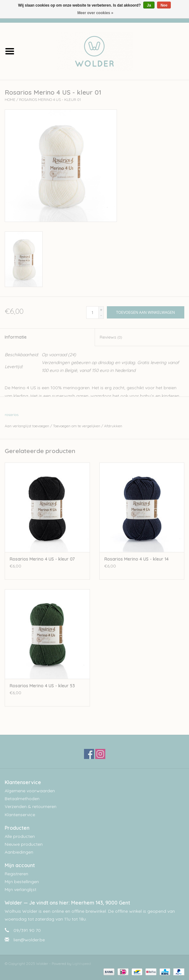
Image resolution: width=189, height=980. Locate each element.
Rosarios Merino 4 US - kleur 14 (136, 559)
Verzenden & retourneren (31, 806)
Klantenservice (20, 815)
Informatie (16, 337)
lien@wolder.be (29, 940)
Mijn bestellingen (22, 882)
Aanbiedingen (19, 852)
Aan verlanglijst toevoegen (27, 426)
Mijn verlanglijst (21, 889)
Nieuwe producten (24, 844)
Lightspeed (82, 963)
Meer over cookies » (95, 13)
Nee (164, 5)
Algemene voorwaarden (30, 791)
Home (10, 100)
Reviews (111, 337)
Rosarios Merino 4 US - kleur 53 (42, 686)
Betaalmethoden (22, 799)
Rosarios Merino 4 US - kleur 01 (50, 100)
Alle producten (20, 836)
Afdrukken (113, 426)
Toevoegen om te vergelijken (77, 426)
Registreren (16, 874)
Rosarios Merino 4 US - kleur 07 (42, 559)
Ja (149, 5)
